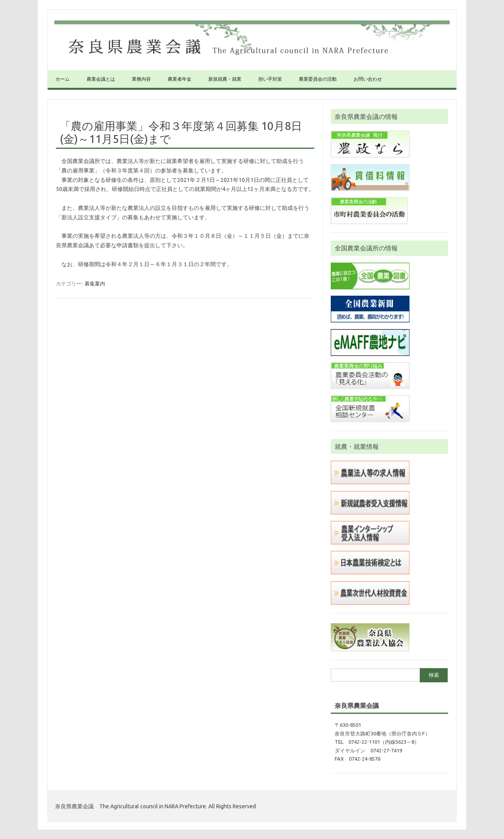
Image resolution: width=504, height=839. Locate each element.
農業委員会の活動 (318, 79)
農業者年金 (180, 79)
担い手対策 (270, 79)
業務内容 (141, 79)
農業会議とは (101, 79)
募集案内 (95, 283)
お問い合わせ (368, 79)
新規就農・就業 (225, 79)
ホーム (63, 79)
